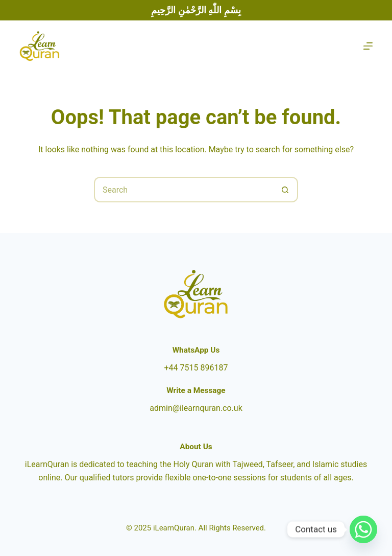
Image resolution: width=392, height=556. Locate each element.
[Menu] (368, 46)
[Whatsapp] (363, 529)
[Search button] (285, 190)
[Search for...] (183, 190)
